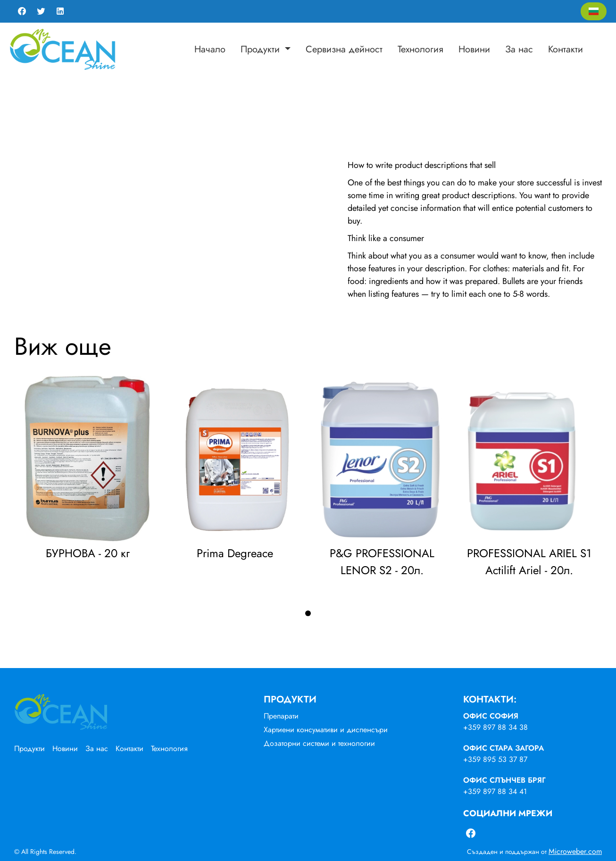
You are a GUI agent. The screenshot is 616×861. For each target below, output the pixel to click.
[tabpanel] (88, 471)
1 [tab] (308, 613)
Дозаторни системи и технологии (319, 743)
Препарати (281, 716)
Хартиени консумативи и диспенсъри (326, 730)
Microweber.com (575, 851)
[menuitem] (210, 50)
